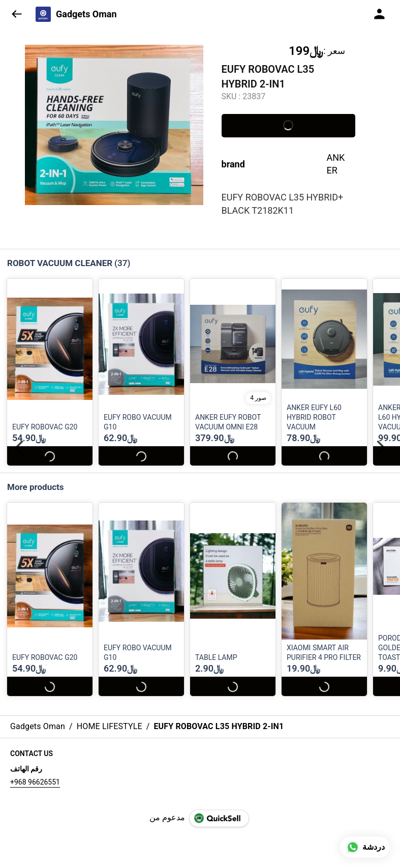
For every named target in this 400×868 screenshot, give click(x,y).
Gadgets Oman (86, 14)
